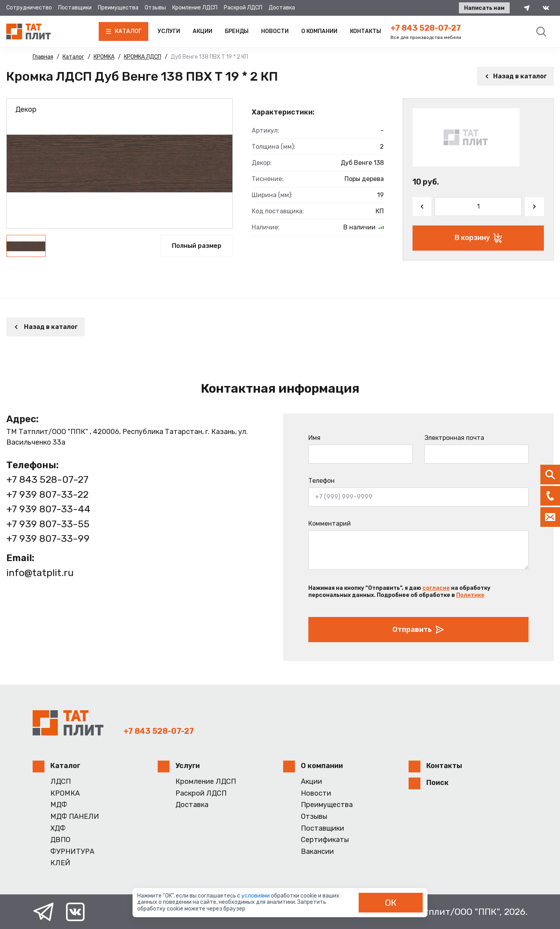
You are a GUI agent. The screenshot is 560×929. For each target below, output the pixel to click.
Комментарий (330, 524)
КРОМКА (65, 793)
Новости (275, 31)
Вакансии (317, 852)
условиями (256, 896)
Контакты (366, 31)
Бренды (237, 31)
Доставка (282, 8)
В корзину (478, 238)
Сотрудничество (29, 8)
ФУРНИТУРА (72, 852)
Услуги (169, 31)
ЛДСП (61, 782)
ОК (391, 903)
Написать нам (484, 8)
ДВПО (60, 840)
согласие (436, 588)
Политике (470, 595)
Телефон (321, 481)
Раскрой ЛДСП (243, 8)
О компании (319, 31)
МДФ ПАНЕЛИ (75, 817)
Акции (203, 31)
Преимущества (118, 8)
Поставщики (75, 8)
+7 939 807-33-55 (48, 524)
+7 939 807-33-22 (47, 494)
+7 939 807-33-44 (48, 509)
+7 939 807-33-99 (48, 538)
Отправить (418, 630)
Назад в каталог (515, 76)
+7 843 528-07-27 (426, 28)
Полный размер (197, 246)
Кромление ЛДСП (195, 8)
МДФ (59, 805)
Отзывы (155, 8)
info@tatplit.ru (40, 573)
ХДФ (58, 828)
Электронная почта (454, 438)
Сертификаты (325, 840)
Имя (314, 438)
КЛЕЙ (60, 863)
